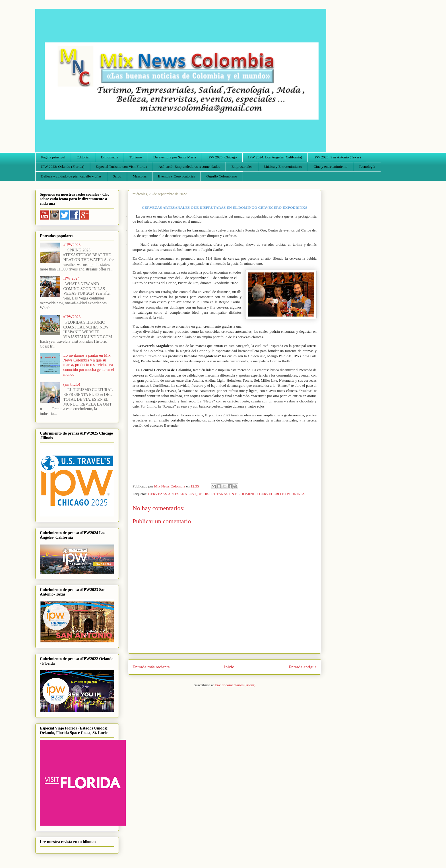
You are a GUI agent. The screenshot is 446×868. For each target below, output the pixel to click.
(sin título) (72, 384)
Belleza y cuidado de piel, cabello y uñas (71, 176)
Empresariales (242, 167)
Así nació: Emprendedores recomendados (189, 167)
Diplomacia (110, 157)
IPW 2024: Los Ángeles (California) (275, 157)
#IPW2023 (72, 245)
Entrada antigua (303, 667)
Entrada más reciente (151, 667)
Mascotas (140, 176)
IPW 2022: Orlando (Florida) (63, 167)
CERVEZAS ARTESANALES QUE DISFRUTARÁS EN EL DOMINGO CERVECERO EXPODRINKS (227, 494)
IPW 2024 (72, 278)
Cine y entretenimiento (330, 167)
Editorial (83, 157)
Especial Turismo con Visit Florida (121, 167)
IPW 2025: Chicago (222, 157)
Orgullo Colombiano (222, 176)
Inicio (229, 667)
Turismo (136, 157)
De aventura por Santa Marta (175, 157)
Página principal (53, 157)
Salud (117, 176)
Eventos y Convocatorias (177, 176)
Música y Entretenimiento (283, 167)
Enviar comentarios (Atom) (235, 685)
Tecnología (367, 167)
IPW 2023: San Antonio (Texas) (337, 157)
